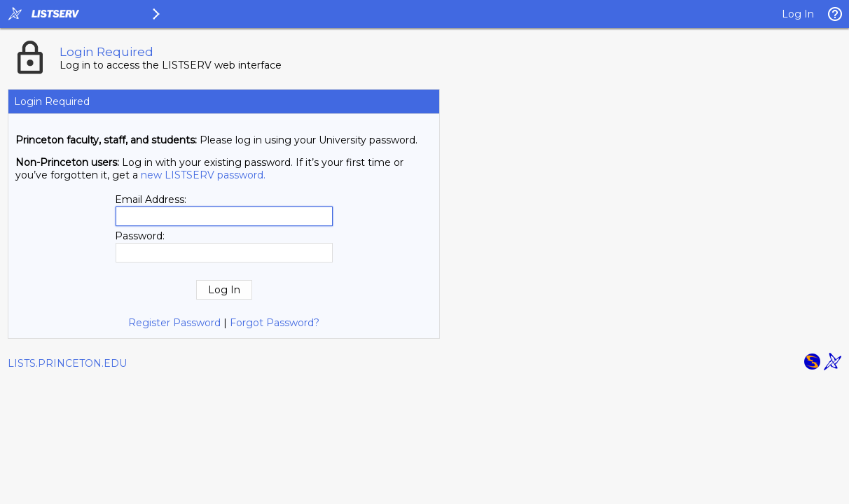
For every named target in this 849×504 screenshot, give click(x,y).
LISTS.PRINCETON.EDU (67, 363)
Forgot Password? (275, 323)
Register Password (174, 323)
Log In (798, 14)
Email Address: (151, 199)
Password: (140, 236)
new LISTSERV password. (203, 175)
